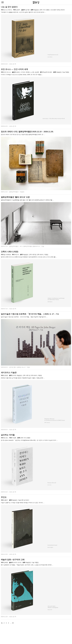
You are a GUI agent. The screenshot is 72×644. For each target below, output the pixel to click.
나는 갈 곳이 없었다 (9, 7)
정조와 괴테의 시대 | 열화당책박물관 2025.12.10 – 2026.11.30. (27, 132)
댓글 (43, 246)
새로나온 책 (13, 64)
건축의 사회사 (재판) (10, 252)
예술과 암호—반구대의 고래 (13, 560)
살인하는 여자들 (8, 435)
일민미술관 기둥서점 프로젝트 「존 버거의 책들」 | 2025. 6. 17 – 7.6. (30, 314)
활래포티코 (36, 246)
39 (13, 623)
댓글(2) (22, 192)
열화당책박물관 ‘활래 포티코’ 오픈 (15, 197)
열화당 (36, 3)
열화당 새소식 (21, 367)
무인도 (4, 497)
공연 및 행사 (13, 367)
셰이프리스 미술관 (9, 373)
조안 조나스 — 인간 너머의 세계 (14, 69)
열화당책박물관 (14, 192)
